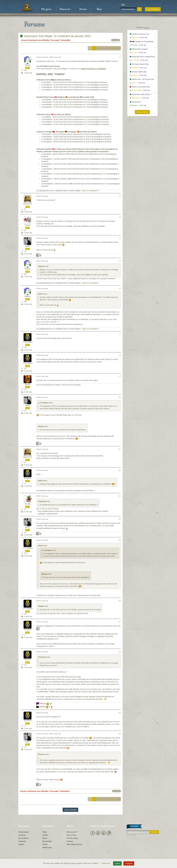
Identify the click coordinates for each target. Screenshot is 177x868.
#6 (120, 288)
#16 (120, 601)
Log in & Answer (70, 810)
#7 (120, 334)
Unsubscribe (131, 835)
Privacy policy (72, 838)
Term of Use (71, 835)
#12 (120, 470)
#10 (120, 397)
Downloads (47, 841)
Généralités (66, 40)
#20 (120, 734)
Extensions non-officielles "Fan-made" (44, 40)
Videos (45, 835)
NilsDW (28, 504)
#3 (120, 217)
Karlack (28, 660)
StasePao (28, 478)
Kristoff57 (28, 204)
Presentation (24, 832)
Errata (45, 844)
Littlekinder (28, 342)
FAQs (45, 832)
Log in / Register (153, 9)
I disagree (129, 863)
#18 (120, 652)
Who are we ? (72, 832)
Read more (106, 863)
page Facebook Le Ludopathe (94, 69)
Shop (99, 9)
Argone (28, 384)
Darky (28, 246)
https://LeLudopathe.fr (90, 191)
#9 (120, 376)
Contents (22, 841)
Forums (83, 9)
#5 (120, 261)
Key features (24, 838)
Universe (22, 835)
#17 (120, 622)
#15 (120, 540)
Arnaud (28, 65)
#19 (120, 713)
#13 (120, 496)
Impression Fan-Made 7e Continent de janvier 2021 (56, 36)
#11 (120, 449)
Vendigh (28, 225)
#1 (120, 57)
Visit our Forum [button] (142, 112)
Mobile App (47, 847)
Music (45, 838)
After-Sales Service (74, 844)
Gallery (21, 844)
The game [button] (47, 9)
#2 (120, 196)
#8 (120, 355)
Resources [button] (66, 9)
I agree (117, 863)
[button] (124, 5)
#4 (120, 238)
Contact (70, 841)
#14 (120, 519)
